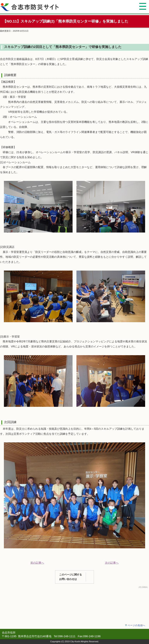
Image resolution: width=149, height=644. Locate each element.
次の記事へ (112, 563)
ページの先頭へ (136, 625)
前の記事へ (37, 563)
